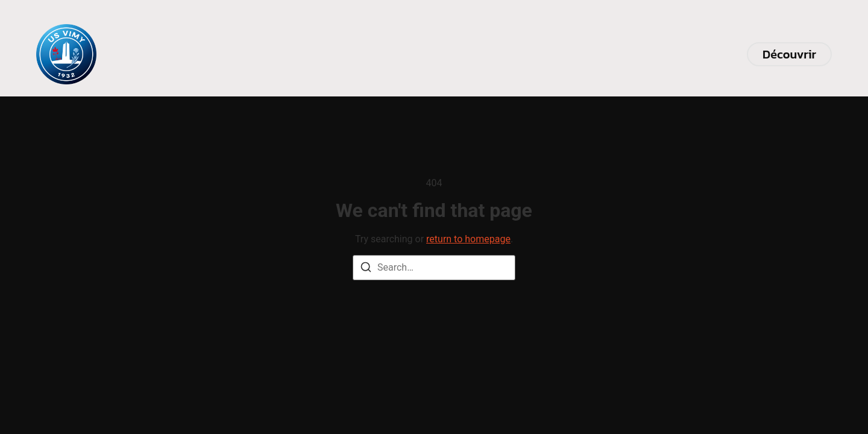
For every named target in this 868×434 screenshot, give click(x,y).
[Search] (366, 269)
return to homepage (468, 239)
